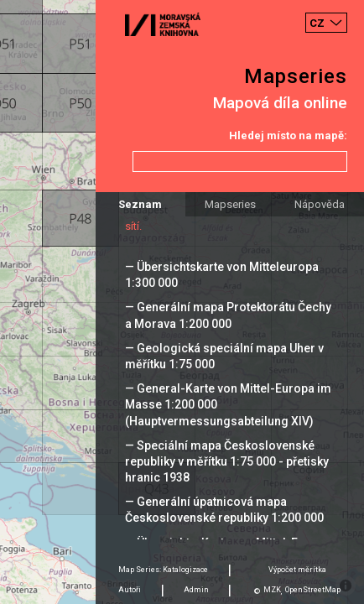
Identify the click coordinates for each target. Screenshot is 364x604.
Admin (196, 590)
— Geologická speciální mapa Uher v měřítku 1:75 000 (224, 356)
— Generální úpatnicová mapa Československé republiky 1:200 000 (224, 510)
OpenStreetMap (313, 590)
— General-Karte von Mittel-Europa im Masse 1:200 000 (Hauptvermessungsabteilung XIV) (228, 404)
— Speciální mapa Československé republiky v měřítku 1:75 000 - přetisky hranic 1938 (227, 461)
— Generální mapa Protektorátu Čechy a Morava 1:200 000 (228, 315)
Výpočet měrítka (297, 570)
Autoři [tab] (130, 590)
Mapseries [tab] (230, 204)
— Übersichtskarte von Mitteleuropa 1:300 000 (222, 275)
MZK (272, 590)
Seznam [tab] (140, 204)
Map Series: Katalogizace (163, 570)
